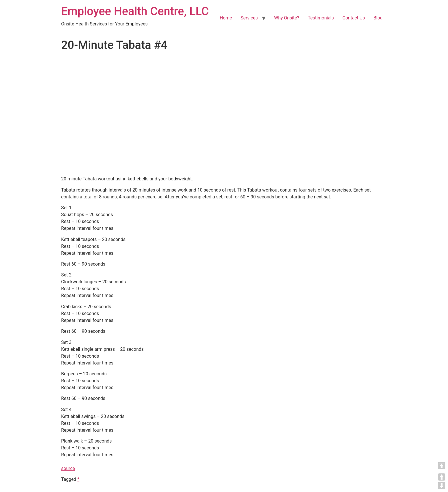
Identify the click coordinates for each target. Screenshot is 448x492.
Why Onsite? (287, 18)
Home (226, 18)
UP (442, 477)
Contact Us (354, 18)
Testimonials (321, 18)
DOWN (442, 486)
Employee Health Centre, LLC (135, 11)
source (68, 468)
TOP (442, 466)
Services (249, 18)
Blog (378, 18)
